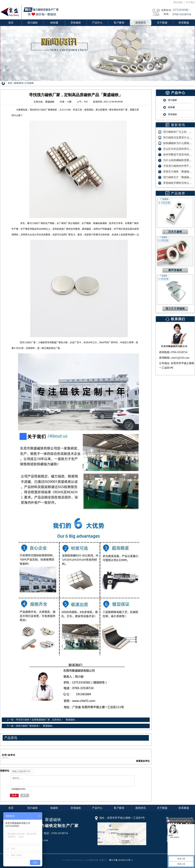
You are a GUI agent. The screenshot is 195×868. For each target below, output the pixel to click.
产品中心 (97, 808)
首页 (11, 23)
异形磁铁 (76, 808)
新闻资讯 (19, 83)
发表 (14, 795)
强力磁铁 (41, 110)
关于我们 (190, 2)
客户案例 (119, 808)
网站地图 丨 (180, 2)
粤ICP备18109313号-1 (121, 860)
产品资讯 (11, 738)
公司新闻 (29, 83)
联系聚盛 (184, 808)
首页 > (11, 83)
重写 (25, 795)
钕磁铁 (54, 808)
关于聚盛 (162, 808)
